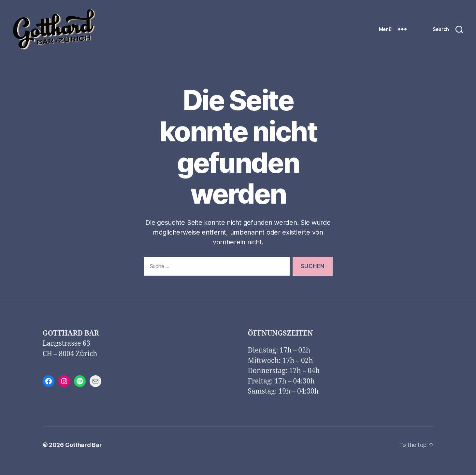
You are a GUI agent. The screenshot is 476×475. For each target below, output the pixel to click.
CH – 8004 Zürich (70, 365)
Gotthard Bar (84, 457)
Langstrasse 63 (67, 355)
